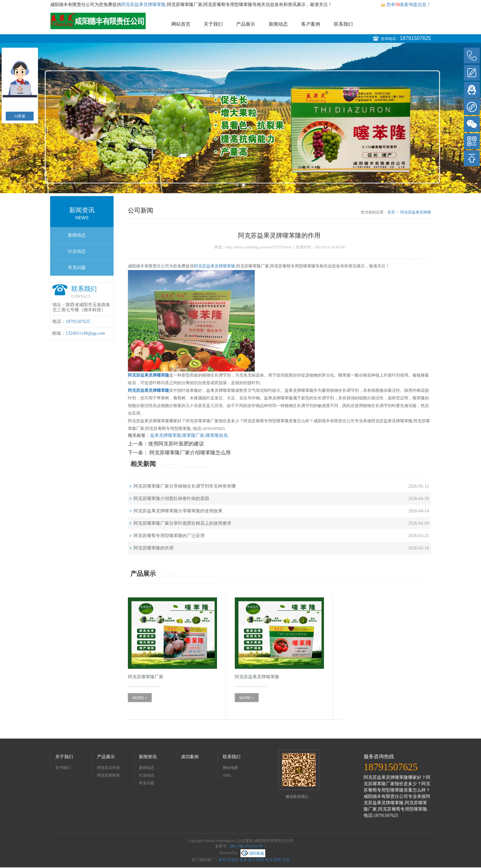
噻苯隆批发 (217, 435)
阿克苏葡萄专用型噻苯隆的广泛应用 (169, 536)
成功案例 (190, 757)
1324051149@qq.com (85, 333)
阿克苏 (233, 860)
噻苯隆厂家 (193, 435)
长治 (269, 860)
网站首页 (181, 24)
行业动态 (77, 251)
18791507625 (415, 38)
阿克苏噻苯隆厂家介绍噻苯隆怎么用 (189, 453)
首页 (391, 212)
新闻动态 (278, 24)
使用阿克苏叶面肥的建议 (176, 444)
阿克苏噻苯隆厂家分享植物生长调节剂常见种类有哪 (185, 486)
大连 (286, 860)
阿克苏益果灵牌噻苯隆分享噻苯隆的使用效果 (178, 511)
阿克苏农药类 (109, 768)
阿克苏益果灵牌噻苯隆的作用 (416, 213)
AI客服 (20, 116)
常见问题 (77, 268)
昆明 (277, 860)
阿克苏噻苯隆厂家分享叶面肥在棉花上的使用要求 (182, 523)
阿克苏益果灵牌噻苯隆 (143, 5)
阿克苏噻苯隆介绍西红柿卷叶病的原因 (171, 499)
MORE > (140, 698)
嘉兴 (252, 860)
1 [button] (237, 185)
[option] (240, 118)
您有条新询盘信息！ (406, 5)
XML (227, 775)
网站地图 (230, 768)
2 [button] (244, 185)
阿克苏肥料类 (109, 775)
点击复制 (245, 841)
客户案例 (311, 24)
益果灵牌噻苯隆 (166, 435)
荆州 (260, 860)
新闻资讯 (148, 757)
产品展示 (246, 24)
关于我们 (213, 24)
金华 (243, 860)
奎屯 (222, 860)
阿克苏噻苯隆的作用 (154, 548)
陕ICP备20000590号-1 (248, 846)
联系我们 (343, 24)
